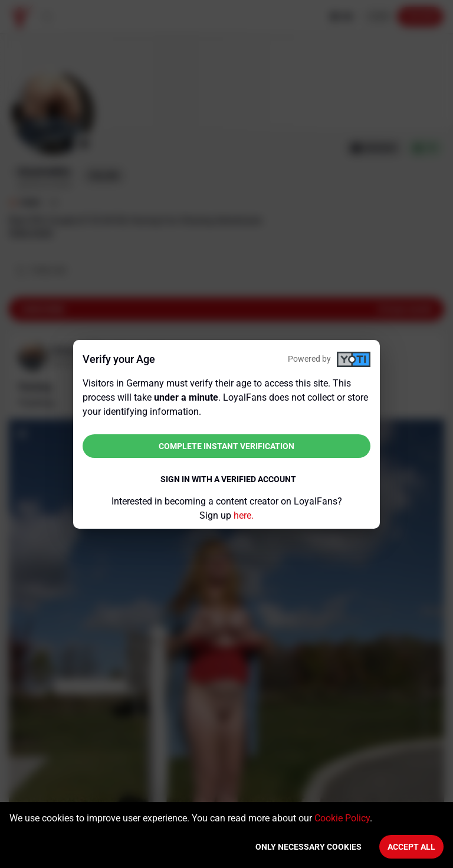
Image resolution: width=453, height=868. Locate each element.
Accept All (411, 847)
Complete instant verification (226, 446)
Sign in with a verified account (228, 479)
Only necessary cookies (308, 847)
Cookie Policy (342, 818)
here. (244, 515)
